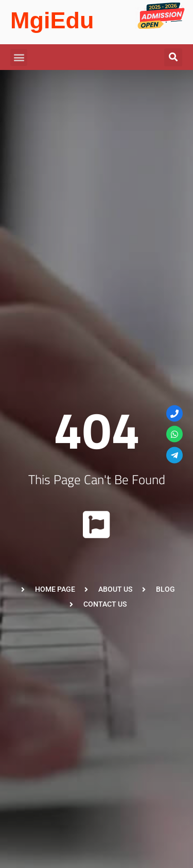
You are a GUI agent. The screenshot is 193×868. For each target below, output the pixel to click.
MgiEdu (52, 20)
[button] (19, 57)
